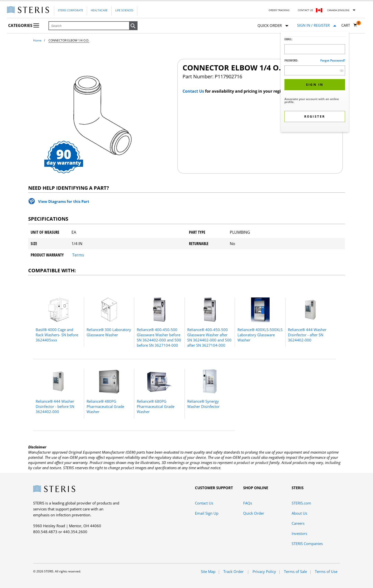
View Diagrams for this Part (64, 201)
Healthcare (99, 10)
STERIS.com (301, 503)
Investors (299, 533)
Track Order (234, 571)
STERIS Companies (307, 544)
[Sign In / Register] (317, 25)
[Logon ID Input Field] (315, 49)
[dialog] (315, 82)
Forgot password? (333, 60)
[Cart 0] (349, 25)
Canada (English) (338, 10)
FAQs (248, 503)
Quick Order (273, 26)
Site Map (208, 571)
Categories (24, 25)
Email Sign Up (207, 513)
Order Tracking (279, 10)
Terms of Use (326, 571)
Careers (298, 523)
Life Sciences (124, 10)
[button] (133, 26)
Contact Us (305, 10)
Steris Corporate (70, 10)
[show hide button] (342, 71)
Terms (78, 255)
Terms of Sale (295, 571)
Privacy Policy (264, 571)
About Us (299, 513)
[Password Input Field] (315, 70)
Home (37, 40)
